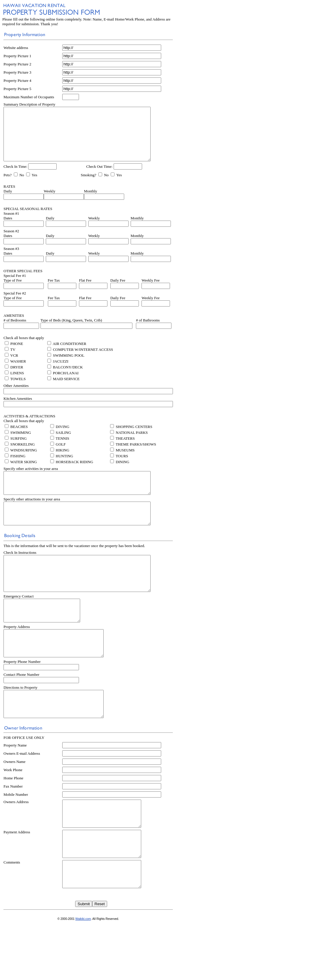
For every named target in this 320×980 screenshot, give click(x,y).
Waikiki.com (83, 976)
